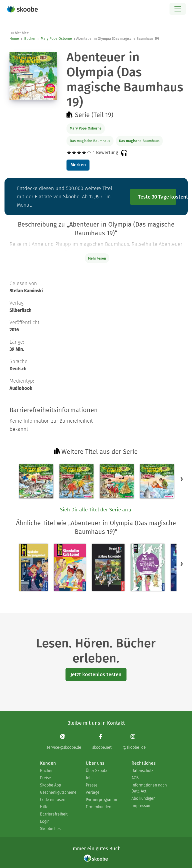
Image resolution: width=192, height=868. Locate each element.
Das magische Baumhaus (90, 141)
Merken (78, 165)
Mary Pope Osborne (56, 39)
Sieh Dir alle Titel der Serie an (96, 510)
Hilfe (44, 807)
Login (45, 821)
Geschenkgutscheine (58, 792)
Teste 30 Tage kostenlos (157, 197)
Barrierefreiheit (54, 814)
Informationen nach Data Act (149, 788)
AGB (135, 778)
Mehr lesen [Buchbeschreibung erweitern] (97, 258)
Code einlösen (53, 800)
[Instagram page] (134, 742)
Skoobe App (50, 785)
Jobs (89, 778)
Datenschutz (142, 771)
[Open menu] (178, 9)
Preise (45, 778)
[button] (182, 479)
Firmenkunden (98, 807)
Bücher (30, 39)
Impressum (141, 806)
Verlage (93, 792)
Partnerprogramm (101, 800)
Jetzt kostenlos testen (96, 674)
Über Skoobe (97, 771)
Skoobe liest (51, 829)
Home (14, 39)
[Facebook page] (102, 742)
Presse (92, 785)
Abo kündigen (143, 798)
